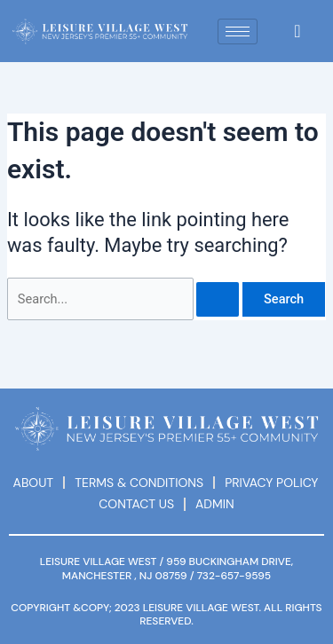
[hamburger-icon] (238, 31)
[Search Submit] (218, 299)
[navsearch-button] (297, 31)
